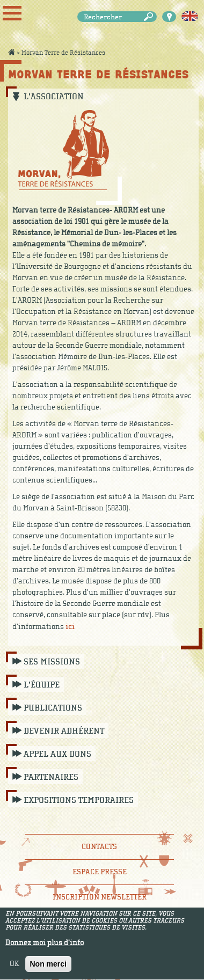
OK (14, 967)
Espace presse (100, 872)
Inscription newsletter (100, 897)
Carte (169, 17)
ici (70, 627)
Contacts (99, 847)
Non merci (48, 967)
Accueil (11, 52)
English (190, 17)
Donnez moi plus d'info (45, 946)
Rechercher (150, 17)
